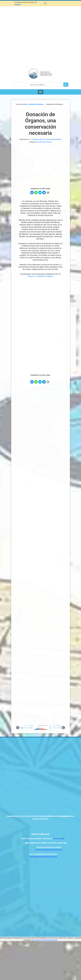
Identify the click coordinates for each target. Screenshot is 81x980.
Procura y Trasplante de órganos (40, 276)
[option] (26, 728)
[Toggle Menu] (41, 92)
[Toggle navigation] (45, 3)
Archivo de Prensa (45, 142)
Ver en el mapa (59, 839)
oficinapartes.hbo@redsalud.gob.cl (43, 857)
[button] (18, 728)
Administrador (56, 139)
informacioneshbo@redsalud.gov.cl (49, 850)
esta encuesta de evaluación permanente (44, 940)
